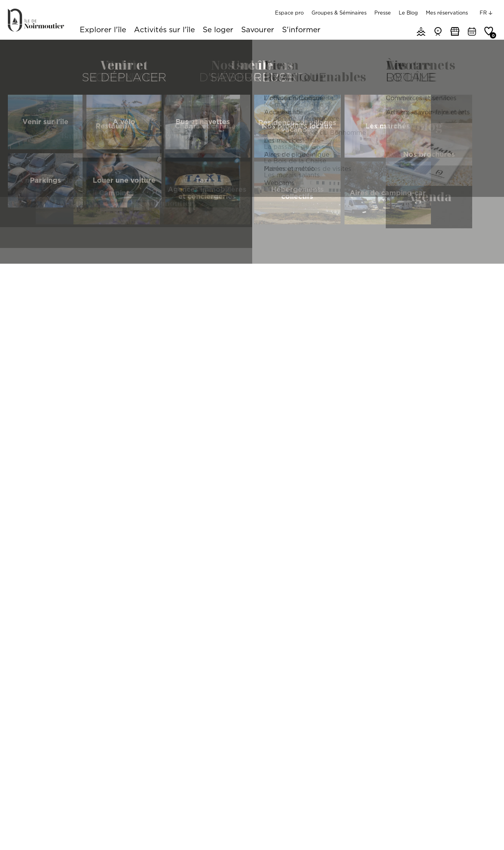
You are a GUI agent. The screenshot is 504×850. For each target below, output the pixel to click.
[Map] (414, 533)
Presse (383, 13)
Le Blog (408, 13)
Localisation (111, 302)
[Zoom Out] (488, 397)
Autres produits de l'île (290, 302)
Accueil (16, 49)
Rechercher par (32, 302)
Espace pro (289, 13)
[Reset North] (488, 409)
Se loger (218, 30)
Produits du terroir (203, 302)
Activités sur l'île (164, 30)
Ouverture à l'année (368, 302)
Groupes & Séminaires (339, 13)
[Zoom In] (488, 386)
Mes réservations (447, 13)
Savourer (258, 30)
